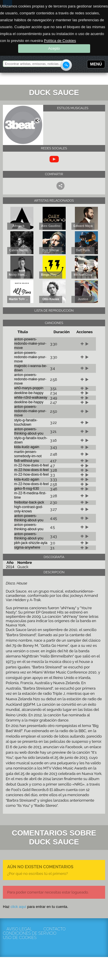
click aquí (18, 907)
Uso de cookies (19, 938)
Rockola (21, 80)
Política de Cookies (60, 41)
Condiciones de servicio (19, 933)
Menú (96, 64)
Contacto (55, 929)
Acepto (54, 48)
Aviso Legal (19, 929)
